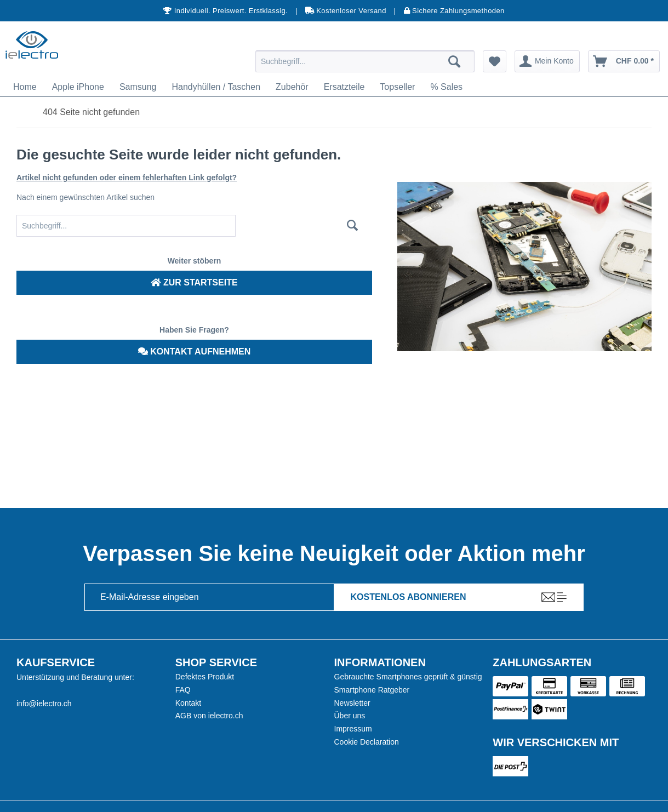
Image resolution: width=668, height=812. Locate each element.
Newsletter (352, 703)
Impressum (353, 729)
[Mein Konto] (547, 61)
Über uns (350, 716)
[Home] (25, 87)
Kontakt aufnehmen (195, 351)
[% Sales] (446, 87)
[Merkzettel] (495, 61)
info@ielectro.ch (44, 704)
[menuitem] (365, 61)
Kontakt (188, 703)
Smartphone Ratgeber (372, 690)
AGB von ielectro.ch (209, 716)
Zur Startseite (194, 282)
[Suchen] (454, 61)
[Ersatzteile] (344, 87)
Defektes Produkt (205, 677)
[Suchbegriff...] (365, 61)
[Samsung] (138, 87)
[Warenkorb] (624, 61)
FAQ (183, 690)
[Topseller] (397, 87)
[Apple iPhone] (78, 87)
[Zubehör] (292, 87)
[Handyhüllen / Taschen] (216, 87)
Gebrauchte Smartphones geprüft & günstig (408, 677)
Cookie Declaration (367, 742)
